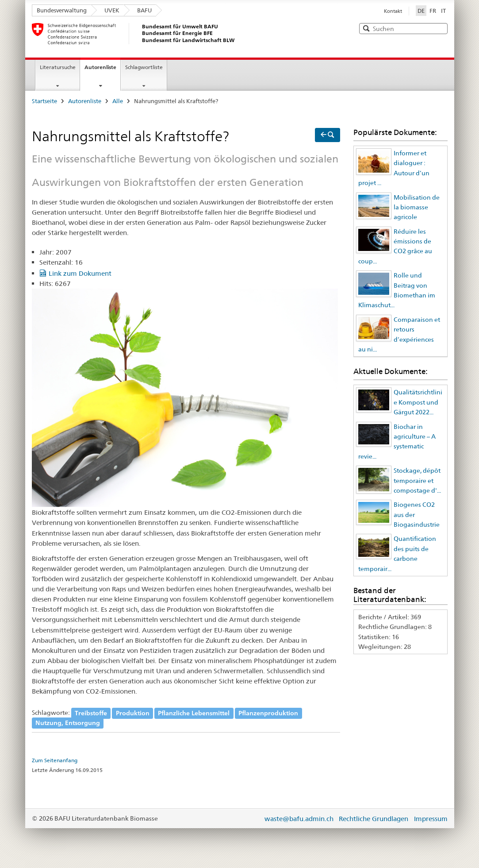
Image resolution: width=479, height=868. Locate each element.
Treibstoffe (91, 713)
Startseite (44, 101)
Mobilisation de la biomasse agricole (417, 207)
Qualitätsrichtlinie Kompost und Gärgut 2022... (418, 402)
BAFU (144, 10)
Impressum (431, 819)
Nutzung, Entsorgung (68, 723)
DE (422, 10)
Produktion (133, 713)
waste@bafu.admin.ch (299, 819)
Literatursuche (58, 67)
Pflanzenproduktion (268, 713)
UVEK (112, 10)
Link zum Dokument (80, 273)
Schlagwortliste (144, 67)
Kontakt (393, 11)
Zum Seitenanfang (55, 760)
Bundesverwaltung (62, 10)
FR (433, 11)
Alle (118, 101)
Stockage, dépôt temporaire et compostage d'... (417, 480)
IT (443, 11)
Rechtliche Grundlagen (374, 819)
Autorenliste (100, 67)
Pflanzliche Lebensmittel (194, 713)
